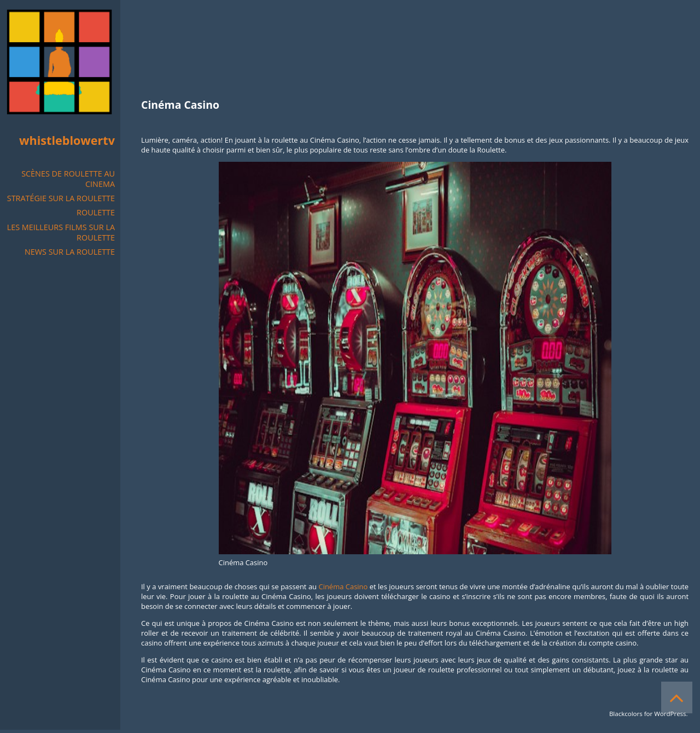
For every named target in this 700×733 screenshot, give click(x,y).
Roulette (96, 212)
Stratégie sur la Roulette (61, 198)
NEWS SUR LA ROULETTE (70, 252)
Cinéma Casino (343, 587)
